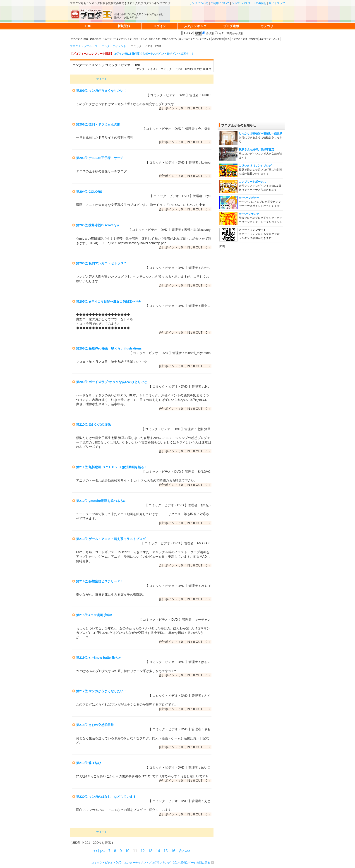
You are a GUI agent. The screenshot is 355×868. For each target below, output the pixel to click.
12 (143, 851)
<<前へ (99, 851)
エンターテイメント (270, 39)
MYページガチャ (249, 198)
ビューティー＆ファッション (117, 39)
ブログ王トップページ (84, 46)
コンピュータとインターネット (195, 39)
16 (173, 851)
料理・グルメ (140, 39)
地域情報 (253, 39)
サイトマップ (277, 3)
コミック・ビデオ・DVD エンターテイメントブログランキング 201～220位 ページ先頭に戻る (151, 863)
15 (166, 851)
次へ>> (185, 851)
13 (150, 851)
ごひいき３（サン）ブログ (255, 166)
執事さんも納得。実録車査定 (257, 149)
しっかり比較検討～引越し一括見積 (261, 133)
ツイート (102, 79)
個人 (228, 39)
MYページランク (249, 214)
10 (127, 851)
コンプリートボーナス (252, 182)
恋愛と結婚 (218, 39)
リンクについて (199, 3)
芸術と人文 (154, 39)
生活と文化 (76, 39)
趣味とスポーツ (170, 39)
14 (158, 851)
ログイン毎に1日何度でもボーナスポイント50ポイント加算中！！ (154, 54)
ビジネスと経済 (239, 39)
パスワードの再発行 (254, 3)
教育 (86, 39)
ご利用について (220, 3)
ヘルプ (236, 3)
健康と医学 (95, 39)
